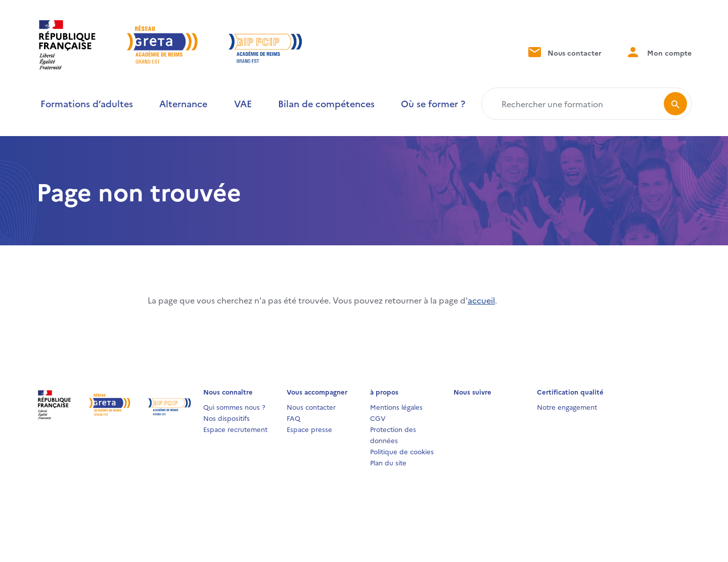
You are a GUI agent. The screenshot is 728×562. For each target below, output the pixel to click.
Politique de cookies (402, 451)
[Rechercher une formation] (575, 104)
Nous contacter (564, 52)
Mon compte (659, 52)
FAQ (293, 418)
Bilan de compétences (326, 103)
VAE (243, 103)
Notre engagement (567, 407)
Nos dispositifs (226, 418)
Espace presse (309, 429)
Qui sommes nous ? (234, 407)
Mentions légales (396, 407)
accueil (481, 300)
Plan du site (388, 462)
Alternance (183, 103)
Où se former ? (433, 103)
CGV (378, 418)
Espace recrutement (235, 429)
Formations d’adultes (87, 103)
